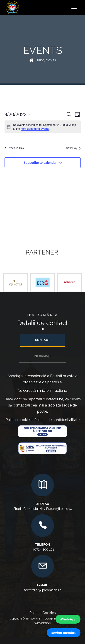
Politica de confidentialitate (57, 420)
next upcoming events (35, 129)
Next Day (73, 148)
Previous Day (14, 148)
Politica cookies (18, 420)
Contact (42, 340)
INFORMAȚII (43, 356)
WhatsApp (68, 619)
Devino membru (64, 633)
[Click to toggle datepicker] (18, 114)
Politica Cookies (42, 613)
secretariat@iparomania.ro (42, 590)
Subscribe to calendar (40, 163)
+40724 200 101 (43, 549)
